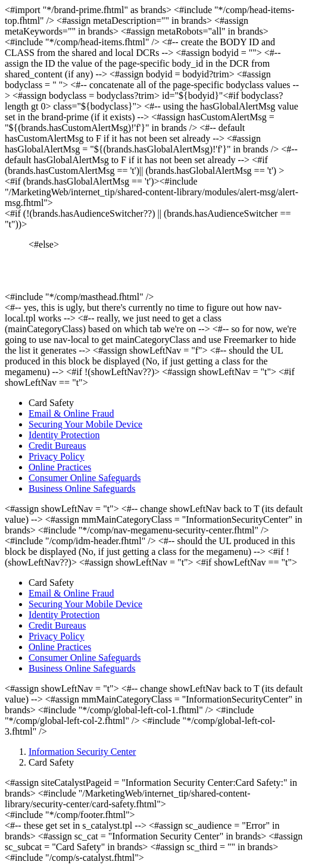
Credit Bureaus (57, 446)
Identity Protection (64, 435)
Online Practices (60, 467)
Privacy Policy (57, 456)
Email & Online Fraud (71, 413)
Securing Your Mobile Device (85, 424)
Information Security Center (82, 752)
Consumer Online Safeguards (85, 478)
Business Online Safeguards (82, 488)
